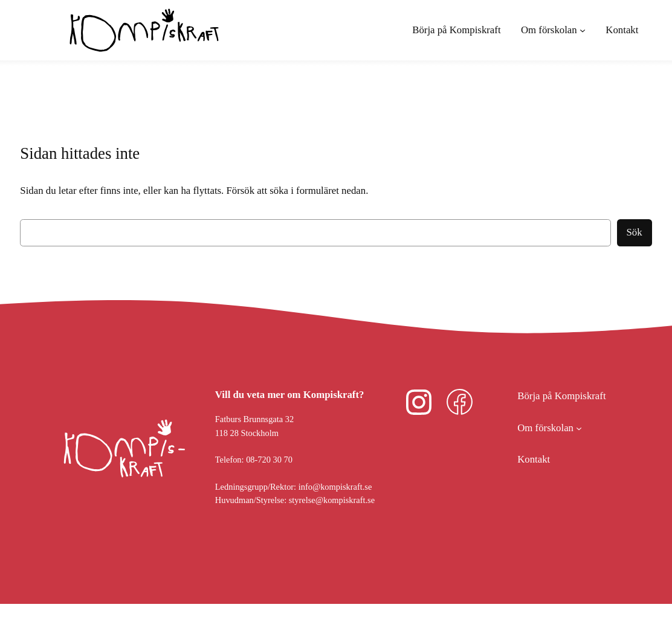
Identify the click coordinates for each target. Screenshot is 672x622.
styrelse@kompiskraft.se (332, 500)
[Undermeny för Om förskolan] (553, 30)
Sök (635, 232)
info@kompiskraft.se (335, 487)
